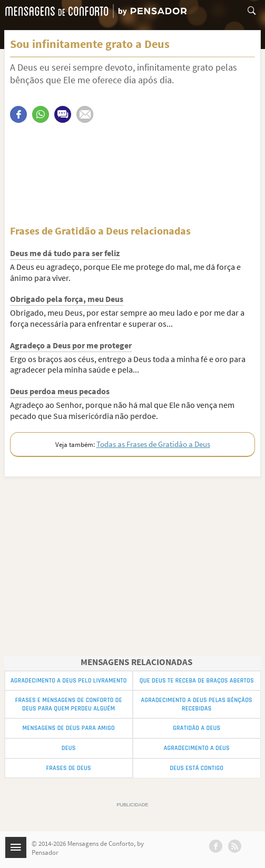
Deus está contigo (197, 768)
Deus (69, 748)
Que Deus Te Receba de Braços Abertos (197, 681)
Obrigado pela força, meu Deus (67, 299)
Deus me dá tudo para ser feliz (65, 253)
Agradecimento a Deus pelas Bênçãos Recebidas (197, 704)
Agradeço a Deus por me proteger (71, 345)
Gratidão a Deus (197, 728)
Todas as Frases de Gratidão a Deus (153, 444)
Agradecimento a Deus (197, 748)
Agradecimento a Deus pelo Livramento (69, 681)
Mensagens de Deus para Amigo (68, 728)
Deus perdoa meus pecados (60, 391)
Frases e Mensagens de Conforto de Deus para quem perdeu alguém (69, 704)
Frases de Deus (69, 768)
